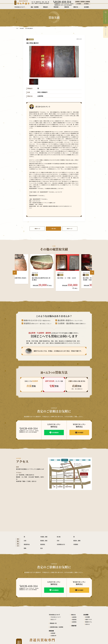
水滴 (25, 538)
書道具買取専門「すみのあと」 (37, 196)
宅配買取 (75, 617)
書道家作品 (27, 541)
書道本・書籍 (77, 538)
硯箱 (25, 545)
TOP (17, 28)
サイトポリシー (76, 640)
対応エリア (54, 617)
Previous (15, 271)
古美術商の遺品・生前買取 (58, 624)
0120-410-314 (36, 201)
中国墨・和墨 (44, 534)
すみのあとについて (56, 614)
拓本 (42, 545)
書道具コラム (89, 619)
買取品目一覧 (54, 620)
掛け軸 (59, 534)
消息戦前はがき (61, 541)
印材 (58, 538)
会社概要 (87, 614)
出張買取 (75, 614)
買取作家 (74, 623)
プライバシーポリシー (87, 640)
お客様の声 (54, 633)
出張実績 (53, 630)
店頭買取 (75, 619)
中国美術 (76, 541)
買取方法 (74, 612)
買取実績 (22, 28)
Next (92, 271)
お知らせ (87, 621)
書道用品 (43, 541)
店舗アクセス (89, 617)
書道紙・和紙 (44, 538)
